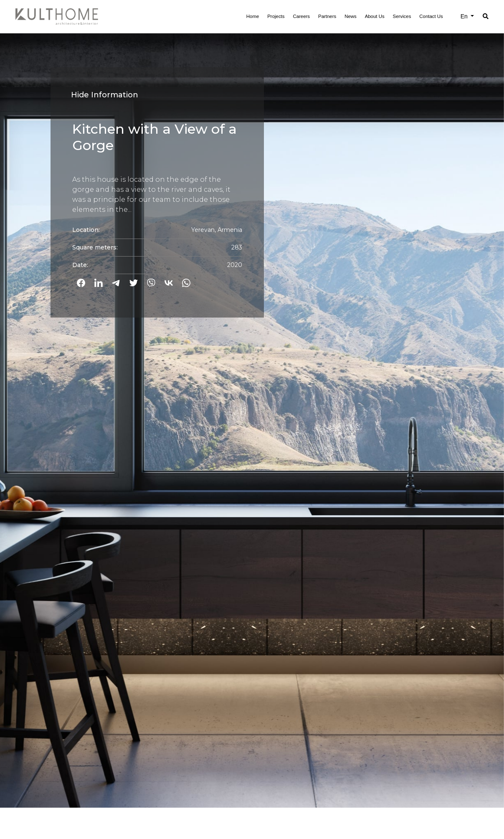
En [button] (465, 16)
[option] (252, 404)
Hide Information (105, 95)
